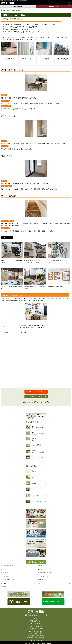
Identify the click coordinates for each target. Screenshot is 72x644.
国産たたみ (4, 569)
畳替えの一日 (5, 573)
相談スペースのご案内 (7, 566)
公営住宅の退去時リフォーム (44, 573)
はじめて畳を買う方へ (42, 576)
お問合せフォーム (54, 7)
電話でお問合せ (18, 7)
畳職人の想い (40, 569)
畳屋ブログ (39, 583)
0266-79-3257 (41, 402)
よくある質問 (5, 576)
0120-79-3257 (38, 640)
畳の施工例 (39, 566)
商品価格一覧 (40, 580)
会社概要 (4, 583)
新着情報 (4, 587)
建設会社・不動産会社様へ (8, 580)
